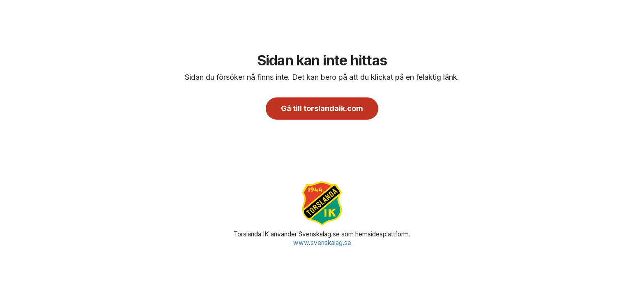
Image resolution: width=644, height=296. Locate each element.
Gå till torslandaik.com (322, 108)
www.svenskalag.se (322, 243)
